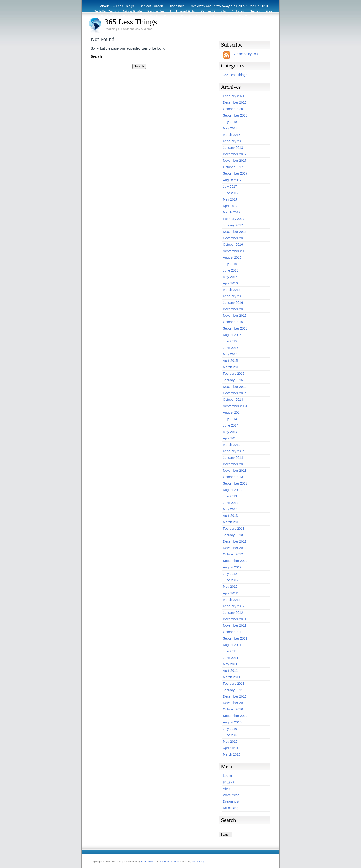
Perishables (156, 11)
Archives (238, 11)
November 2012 (235, 548)
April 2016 (230, 283)
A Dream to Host (170, 862)
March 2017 (232, 212)
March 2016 (232, 290)
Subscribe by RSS (246, 54)
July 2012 (230, 574)
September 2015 (235, 328)
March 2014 (232, 445)
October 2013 (233, 477)
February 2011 (234, 684)
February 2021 (234, 96)
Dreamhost (231, 801)
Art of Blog (231, 808)
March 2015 (232, 367)
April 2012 (230, 593)
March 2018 (232, 135)
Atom (227, 789)
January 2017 (233, 225)
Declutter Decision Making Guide (118, 11)
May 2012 (230, 587)
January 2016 (233, 303)
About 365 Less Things (117, 6)
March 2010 (232, 754)
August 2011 (232, 645)
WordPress (231, 795)
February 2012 (234, 606)
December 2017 (235, 154)
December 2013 (235, 464)
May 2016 (230, 277)
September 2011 (235, 638)
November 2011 (235, 625)
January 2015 (233, 380)
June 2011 (231, 658)
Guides (255, 11)
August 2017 (232, 180)
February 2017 (234, 219)
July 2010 (230, 729)
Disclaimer (176, 6)
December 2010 (235, 696)
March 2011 (232, 677)
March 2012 (232, 600)
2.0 (229, 782)
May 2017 (230, 199)
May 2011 (230, 664)
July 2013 (230, 496)
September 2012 (235, 561)
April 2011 (230, 671)
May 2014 (230, 432)
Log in (227, 776)
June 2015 (231, 348)
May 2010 (230, 742)
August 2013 (232, 490)
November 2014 (235, 393)
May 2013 (230, 509)
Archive (262, 17)
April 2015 (230, 361)
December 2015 (235, 309)
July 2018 (230, 122)
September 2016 (235, 251)
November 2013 (235, 471)
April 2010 (230, 748)
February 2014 (234, 451)
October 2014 (233, 400)
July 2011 (230, 651)
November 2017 (235, 161)
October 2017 (233, 167)
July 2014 (230, 419)
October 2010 (233, 709)
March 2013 (232, 522)
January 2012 (233, 613)
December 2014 (235, 387)
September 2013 (235, 483)
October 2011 (233, 632)
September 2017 (235, 173)
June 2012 (231, 580)
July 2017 (230, 187)
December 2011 (235, 619)
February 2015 (234, 374)
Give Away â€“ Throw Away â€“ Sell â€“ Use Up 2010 (229, 6)
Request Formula (213, 11)
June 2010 (231, 735)
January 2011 (233, 690)
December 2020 (235, 102)
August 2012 (232, 567)
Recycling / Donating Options (186, 17)
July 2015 (230, 341)
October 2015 (233, 322)
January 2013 (233, 535)
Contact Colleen (151, 6)
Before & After (223, 17)
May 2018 (230, 128)
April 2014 (230, 438)
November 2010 (235, 703)
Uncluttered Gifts (182, 11)
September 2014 (235, 406)
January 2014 (233, 458)
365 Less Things (131, 22)
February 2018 (234, 141)
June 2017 (231, 193)
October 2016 (233, 245)
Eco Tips (245, 17)
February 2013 (234, 529)
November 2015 (235, 316)
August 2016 (232, 257)
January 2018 (233, 148)
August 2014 (232, 412)
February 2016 (234, 296)
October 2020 (233, 109)
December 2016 (235, 232)
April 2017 (230, 206)
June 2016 (231, 270)
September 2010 (235, 716)
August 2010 (232, 722)
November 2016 (235, 238)
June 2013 (231, 503)
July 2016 (230, 264)
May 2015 (230, 354)
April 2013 (230, 516)
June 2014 (231, 425)
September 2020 (235, 115)
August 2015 (232, 335)
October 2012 (233, 554)
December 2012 (235, 541)
